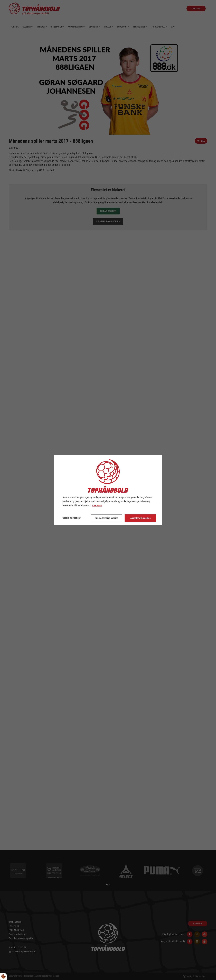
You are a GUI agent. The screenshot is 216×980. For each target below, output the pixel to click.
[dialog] (108, 490)
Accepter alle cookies (140, 518)
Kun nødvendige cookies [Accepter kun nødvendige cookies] (106, 518)
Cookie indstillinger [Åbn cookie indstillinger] (72, 518)
